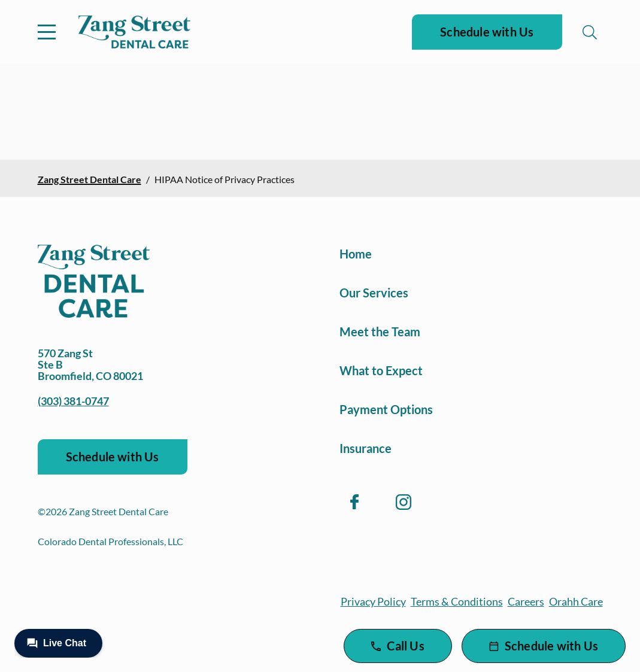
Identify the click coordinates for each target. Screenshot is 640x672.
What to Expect (381, 370)
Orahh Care (576, 601)
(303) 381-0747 (73, 401)
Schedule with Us (487, 32)
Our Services (374, 293)
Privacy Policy (373, 601)
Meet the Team (380, 332)
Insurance (366, 448)
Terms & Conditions (457, 601)
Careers (526, 601)
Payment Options (386, 409)
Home (356, 254)
